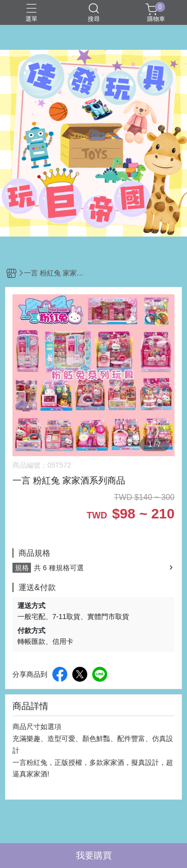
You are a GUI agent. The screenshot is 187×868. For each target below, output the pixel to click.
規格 (22, 568)
